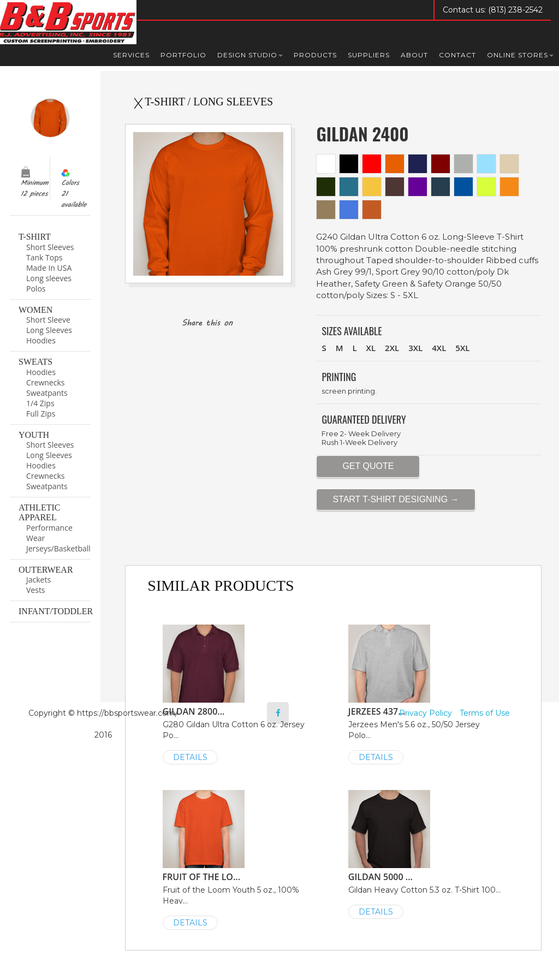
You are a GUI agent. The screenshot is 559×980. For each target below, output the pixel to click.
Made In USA (49, 268)
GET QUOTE (368, 466)
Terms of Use (485, 713)
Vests (36, 590)
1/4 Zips (40, 403)
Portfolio (183, 55)
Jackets (38, 580)
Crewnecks (45, 382)
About (414, 55)
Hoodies (41, 340)
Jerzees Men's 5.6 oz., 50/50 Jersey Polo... (426, 694)
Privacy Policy (426, 713)
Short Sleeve (48, 320)
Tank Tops (44, 257)
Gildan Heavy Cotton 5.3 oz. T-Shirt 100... (426, 854)
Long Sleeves (49, 330)
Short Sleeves (50, 247)
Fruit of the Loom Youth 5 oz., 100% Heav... (241, 859)
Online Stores (520, 55)
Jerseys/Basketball (58, 548)
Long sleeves (49, 278)
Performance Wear (49, 533)
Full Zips (41, 414)
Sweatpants (47, 393)
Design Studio (250, 55)
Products (315, 55)
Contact (457, 55)
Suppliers (369, 55)
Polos (36, 289)
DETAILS (190, 757)
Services (131, 55)
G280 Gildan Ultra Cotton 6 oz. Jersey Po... (241, 694)
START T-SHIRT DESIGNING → (396, 499)
